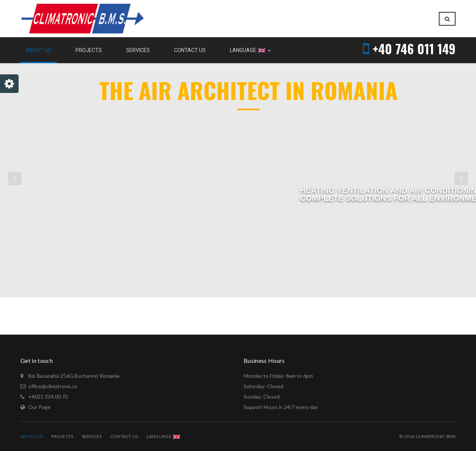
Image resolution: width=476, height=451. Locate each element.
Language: (163, 436)
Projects (62, 436)
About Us (32, 436)
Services (92, 436)
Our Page (39, 407)
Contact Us (124, 436)
